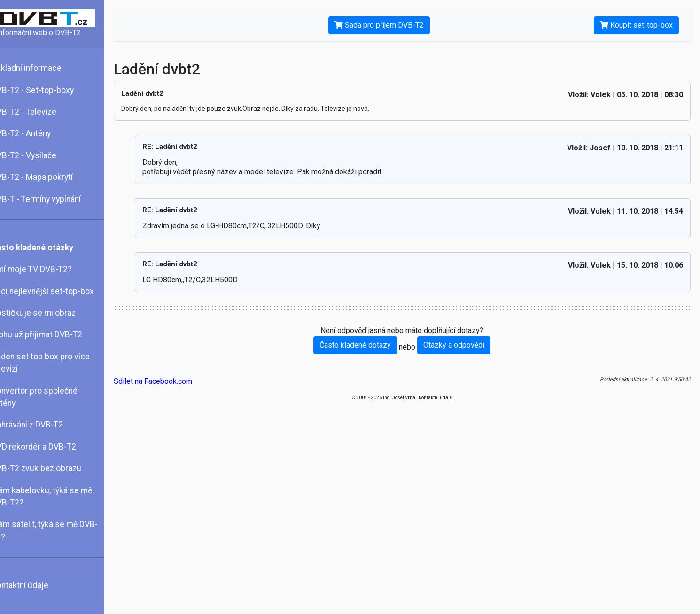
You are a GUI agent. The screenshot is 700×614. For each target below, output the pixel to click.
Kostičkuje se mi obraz (47, 313)
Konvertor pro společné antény (48, 397)
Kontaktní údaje (33, 585)
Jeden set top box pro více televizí (54, 363)
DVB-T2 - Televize (37, 112)
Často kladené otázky (46, 248)
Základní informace (40, 68)
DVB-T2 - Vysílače (37, 155)
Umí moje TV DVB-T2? (45, 269)
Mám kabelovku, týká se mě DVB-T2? (55, 497)
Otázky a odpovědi (461, 345)
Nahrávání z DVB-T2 (40, 425)
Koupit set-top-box (636, 25)
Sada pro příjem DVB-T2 (386, 25)
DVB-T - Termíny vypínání (49, 199)
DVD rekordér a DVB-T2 (47, 447)
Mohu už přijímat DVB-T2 (50, 334)
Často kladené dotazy (362, 345)
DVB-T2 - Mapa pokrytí (45, 177)
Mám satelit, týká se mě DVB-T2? (58, 530)
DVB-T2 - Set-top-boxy (46, 90)
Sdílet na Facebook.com (166, 381)
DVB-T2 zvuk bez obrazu (50, 468)
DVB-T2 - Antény (34, 133)
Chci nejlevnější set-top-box (56, 291)
